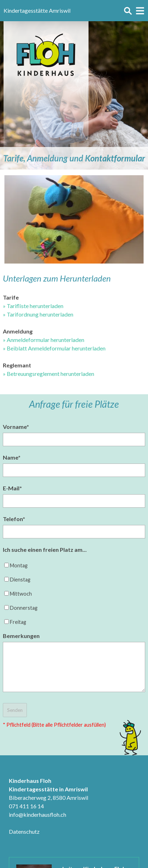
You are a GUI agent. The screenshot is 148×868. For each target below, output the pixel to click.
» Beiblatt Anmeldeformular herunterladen (54, 348)
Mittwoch (21, 594)
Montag (19, 565)
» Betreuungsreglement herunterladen (49, 374)
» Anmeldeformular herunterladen (44, 340)
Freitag (18, 622)
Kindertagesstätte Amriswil (37, 10)
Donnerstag (24, 608)
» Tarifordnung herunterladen (38, 314)
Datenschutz (24, 831)
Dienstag (20, 580)
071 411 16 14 (26, 806)
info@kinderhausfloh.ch (38, 814)
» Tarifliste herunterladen (33, 306)
